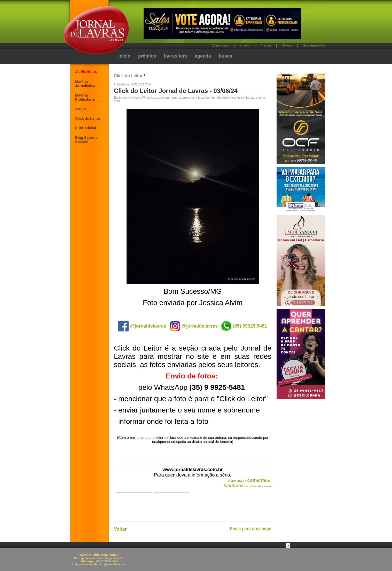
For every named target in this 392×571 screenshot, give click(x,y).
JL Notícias (86, 72)
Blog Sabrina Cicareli (86, 140)
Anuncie (266, 45)
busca (225, 56)
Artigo (80, 109)
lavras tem (175, 56)
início (124, 56)
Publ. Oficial (86, 128)
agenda (203, 56)
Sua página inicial (314, 45)
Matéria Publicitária (85, 97)
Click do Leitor (88, 118)
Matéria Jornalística (85, 84)
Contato (287, 45)
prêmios (147, 56)
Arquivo (245, 45)
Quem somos (220, 45)
